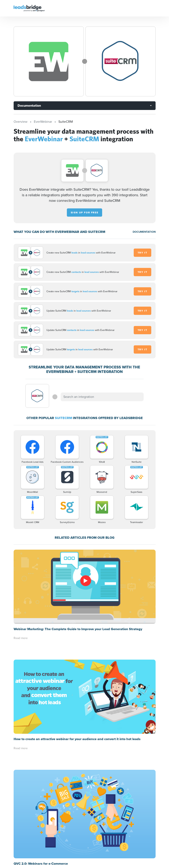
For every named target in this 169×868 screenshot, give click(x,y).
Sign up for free (85, 213)
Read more (21, 564)
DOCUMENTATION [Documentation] (144, 232)
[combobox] (102, 397)
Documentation (29, 106)
